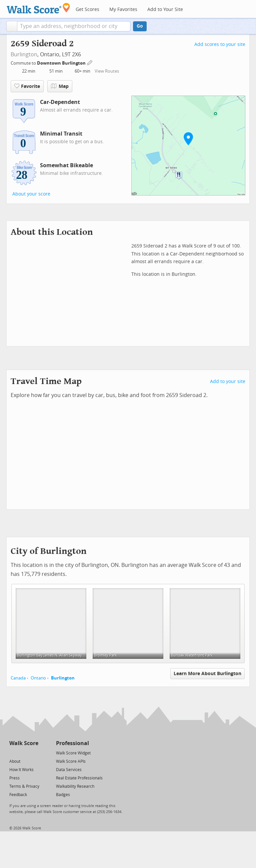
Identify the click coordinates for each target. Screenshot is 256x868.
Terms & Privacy (24, 786)
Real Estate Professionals (79, 778)
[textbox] (74, 26)
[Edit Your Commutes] (90, 62)
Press (14, 778)
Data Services (69, 770)
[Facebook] (23, 753)
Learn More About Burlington (207, 674)
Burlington (24, 54)
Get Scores (87, 9)
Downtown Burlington (62, 63)
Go (140, 26)
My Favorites (123, 9)
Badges (63, 795)
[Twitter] (13, 753)
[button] (12, 26)
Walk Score (24, 743)
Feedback (18, 795)
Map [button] (60, 86)
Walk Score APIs (71, 761)
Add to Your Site (165, 9)
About (15, 761)
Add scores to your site (220, 44)
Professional (72, 743)
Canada (18, 678)
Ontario (38, 678)
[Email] (34, 753)
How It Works (21, 770)
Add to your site (228, 382)
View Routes (107, 71)
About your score (31, 194)
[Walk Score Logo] (38, 8)
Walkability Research (75, 786)
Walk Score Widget (73, 753)
